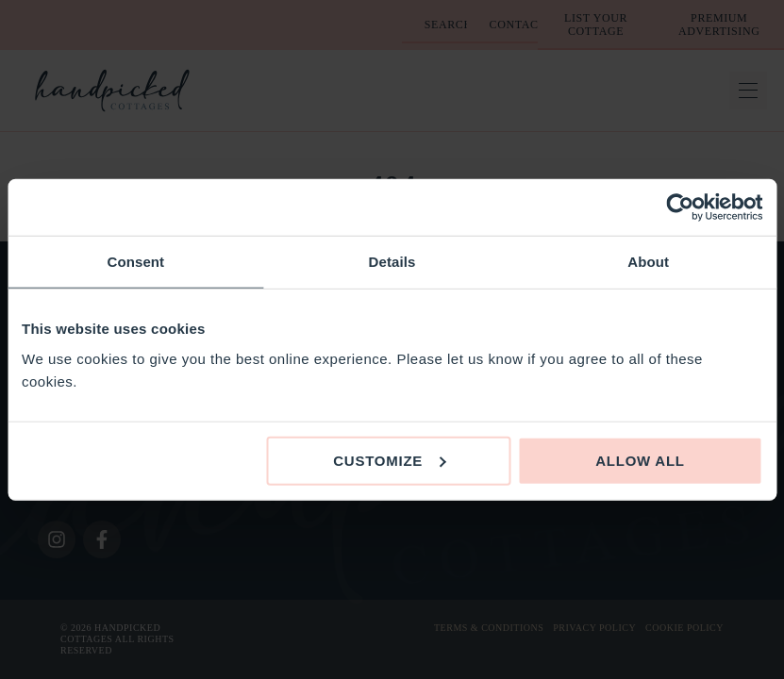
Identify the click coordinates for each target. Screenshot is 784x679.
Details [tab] (392, 262)
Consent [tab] (135, 262)
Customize (389, 460)
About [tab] (648, 262)
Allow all (640, 460)
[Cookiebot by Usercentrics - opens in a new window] (680, 207)
